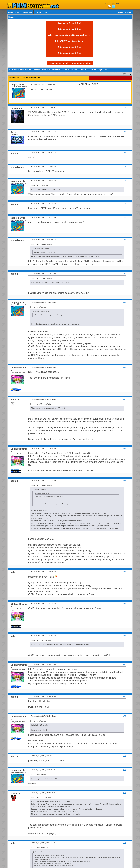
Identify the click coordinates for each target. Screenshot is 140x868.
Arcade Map (28, 12)
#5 (125, 180)
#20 (124, 716)
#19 (124, 696)
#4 (125, 167)
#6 (125, 203)
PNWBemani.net (16, 70)
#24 (124, 843)
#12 (124, 399)
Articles (38, 12)
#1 (125, 107)
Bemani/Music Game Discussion (63, 70)
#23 (124, 793)
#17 (124, 635)
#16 (124, 603)
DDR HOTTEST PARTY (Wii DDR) (94, 70)
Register (129, 12)
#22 (124, 770)
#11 (124, 367)
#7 (125, 217)
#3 (125, 153)
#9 (125, 273)
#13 (124, 448)
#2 (125, 132)
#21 (124, 756)
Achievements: (15, 388)
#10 (124, 302)
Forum (18, 12)
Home (10, 12)
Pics (45, 12)
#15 (124, 571)
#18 (124, 664)
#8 (125, 240)
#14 (124, 480)
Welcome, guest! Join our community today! (70, 63)
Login (120, 12)
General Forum (40, 70)
